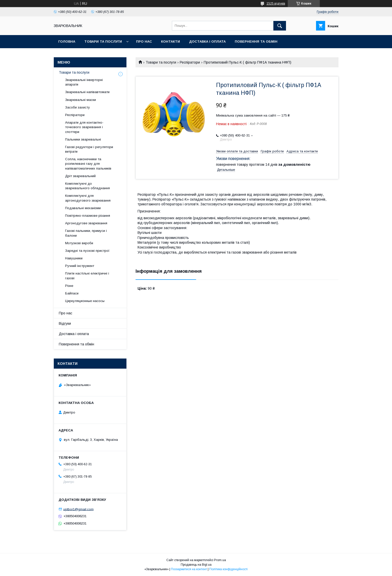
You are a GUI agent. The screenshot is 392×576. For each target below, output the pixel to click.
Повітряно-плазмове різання (88, 216)
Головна (67, 42)
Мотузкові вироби (79, 243)
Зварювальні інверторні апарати (84, 82)
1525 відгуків (276, 4)
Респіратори (190, 62)
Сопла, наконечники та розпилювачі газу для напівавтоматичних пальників (88, 164)
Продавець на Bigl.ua (196, 565)
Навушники (74, 258)
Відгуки (65, 323)
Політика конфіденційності (228, 569)
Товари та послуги (103, 42)
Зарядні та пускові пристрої (87, 251)
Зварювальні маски (81, 100)
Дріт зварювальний (80, 176)
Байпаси (72, 293)
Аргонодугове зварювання (86, 223)
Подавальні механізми (83, 208)
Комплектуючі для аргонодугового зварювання (88, 198)
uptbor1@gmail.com (79, 509)
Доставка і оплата (207, 42)
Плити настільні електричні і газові (87, 276)
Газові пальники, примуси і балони (86, 233)
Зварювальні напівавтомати (87, 92)
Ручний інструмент (80, 266)
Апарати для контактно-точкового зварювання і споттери (84, 127)
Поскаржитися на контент (189, 569)
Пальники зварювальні (83, 139)
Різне (69, 286)
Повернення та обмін (256, 42)
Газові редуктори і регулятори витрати (89, 149)
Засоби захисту (77, 107)
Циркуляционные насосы (85, 301)
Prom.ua (220, 560)
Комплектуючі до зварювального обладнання (87, 186)
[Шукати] (280, 26)
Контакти (171, 42)
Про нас (144, 42)
